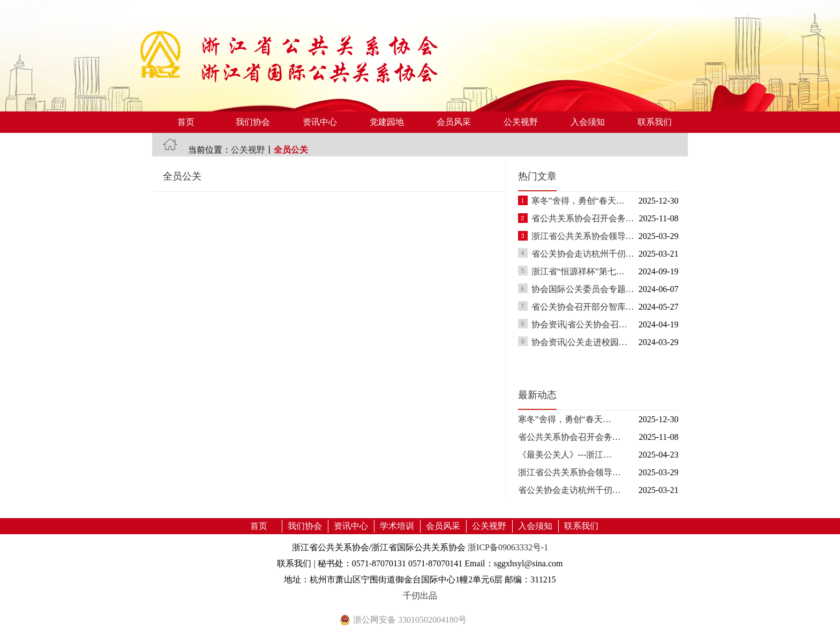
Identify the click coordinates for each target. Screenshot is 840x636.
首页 (186, 122)
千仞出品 (420, 596)
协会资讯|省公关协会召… (579, 324)
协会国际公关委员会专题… (583, 289)
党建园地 (387, 122)
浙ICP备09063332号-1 (508, 547)
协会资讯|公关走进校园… (579, 342)
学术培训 (397, 526)
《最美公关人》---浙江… (565, 455)
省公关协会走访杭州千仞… (583, 254)
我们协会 (253, 122)
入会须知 (588, 122)
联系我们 (655, 122)
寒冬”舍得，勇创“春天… (578, 201)
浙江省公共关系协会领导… (583, 236)
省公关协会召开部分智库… (583, 307)
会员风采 (454, 122)
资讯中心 (320, 122)
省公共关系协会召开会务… (583, 218)
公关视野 (521, 122)
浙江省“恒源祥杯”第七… (578, 271)
